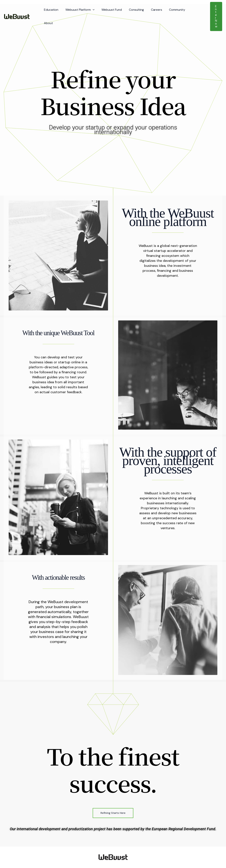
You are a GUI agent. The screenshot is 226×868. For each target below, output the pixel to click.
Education (51, 9)
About (191, 9)
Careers (153, 9)
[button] (91, 9)
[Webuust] (17, 9)
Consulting (133, 9)
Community (172, 9)
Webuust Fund (110, 9)
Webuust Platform (79, 9)
